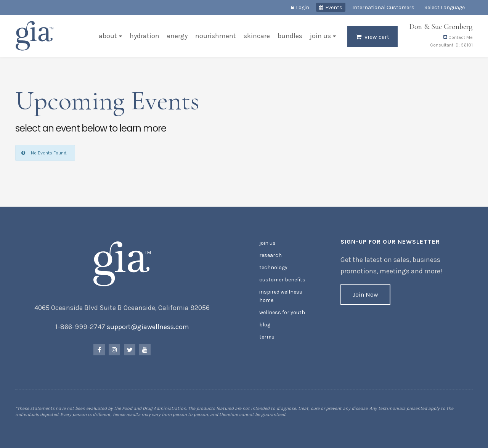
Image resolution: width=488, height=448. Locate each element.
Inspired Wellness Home (281, 296)
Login (303, 7)
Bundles (290, 36)
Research (270, 255)
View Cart (377, 37)
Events (334, 7)
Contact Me (458, 37)
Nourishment (216, 36)
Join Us (320, 36)
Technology (273, 267)
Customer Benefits (282, 280)
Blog (265, 325)
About (108, 36)
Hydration (144, 36)
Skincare (257, 36)
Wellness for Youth (282, 312)
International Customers (383, 7)
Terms (267, 337)
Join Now (365, 295)
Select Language (445, 7)
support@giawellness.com (148, 327)
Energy (177, 36)
